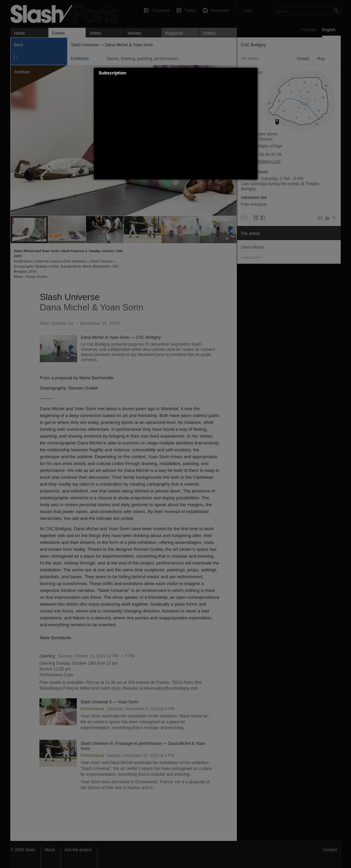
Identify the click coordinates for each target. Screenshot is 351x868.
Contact (330, 850)
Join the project (78, 850)
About (50, 850)
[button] (252, 73)
